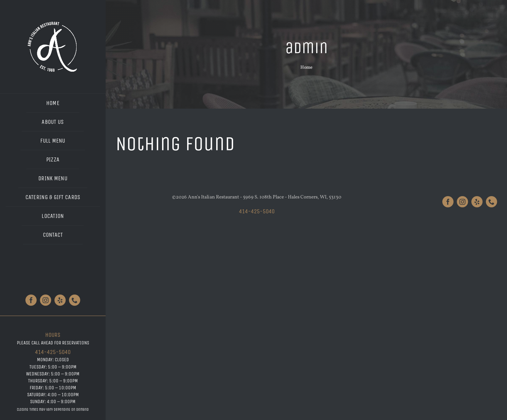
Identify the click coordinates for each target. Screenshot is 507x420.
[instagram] (46, 300)
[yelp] (60, 300)
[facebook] (31, 300)
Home (306, 68)
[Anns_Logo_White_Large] (53, 22)
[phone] (75, 300)
